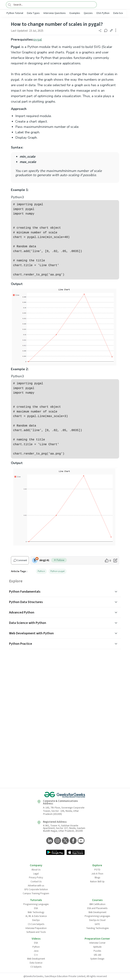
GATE (97, 924)
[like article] (108, 560)
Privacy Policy (36, 878)
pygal (38, 40)
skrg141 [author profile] (44, 560)
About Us (36, 870)
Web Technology (36, 912)
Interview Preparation (36, 928)
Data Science (120, 13)
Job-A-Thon (97, 874)
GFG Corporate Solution (36, 889)
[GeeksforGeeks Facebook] (73, 841)
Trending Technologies (97, 928)
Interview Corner (97, 943)
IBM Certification (97, 904)
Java (36, 951)
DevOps (36, 920)
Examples (75, 13)
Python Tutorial (15, 13)
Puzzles (97, 951)
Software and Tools (36, 932)
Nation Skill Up (97, 882)
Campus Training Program (36, 893)
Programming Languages (36, 904)
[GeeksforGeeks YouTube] (81, 841)
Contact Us (36, 882)
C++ (36, 955)
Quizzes (88, 13)
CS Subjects (36, 967)
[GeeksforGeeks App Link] (55, 853)
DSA (36, 908)
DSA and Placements (97, 908)
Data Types (33, 13)
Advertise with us (36, 886)
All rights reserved (97, 976)
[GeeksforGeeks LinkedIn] (49, 841)
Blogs (97, 878)
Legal (36, 874)
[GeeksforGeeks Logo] (65, 795)
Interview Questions (55, 13)
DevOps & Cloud (97, 920)
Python (41, 571)
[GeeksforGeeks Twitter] (65, 841)
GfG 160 (97, 955)
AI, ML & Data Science (36, 916)
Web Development (97, 912)
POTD (97, 870)
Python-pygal (58, 571)
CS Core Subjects (36, 924)
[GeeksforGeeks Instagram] (57, 841)
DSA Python (103, 13)
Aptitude (97, 947)
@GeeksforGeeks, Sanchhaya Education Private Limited (54, 976)
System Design (97, 959)
